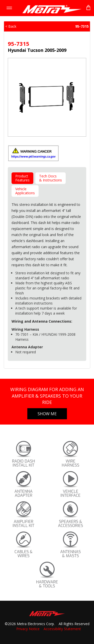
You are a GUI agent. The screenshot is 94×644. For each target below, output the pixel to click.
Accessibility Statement (62, 629)
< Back (11, 26)
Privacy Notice (28, 629)
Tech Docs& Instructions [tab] (51, 178)
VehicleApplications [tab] (25, 191)
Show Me (47, 414)
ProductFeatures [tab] (22, 178)
